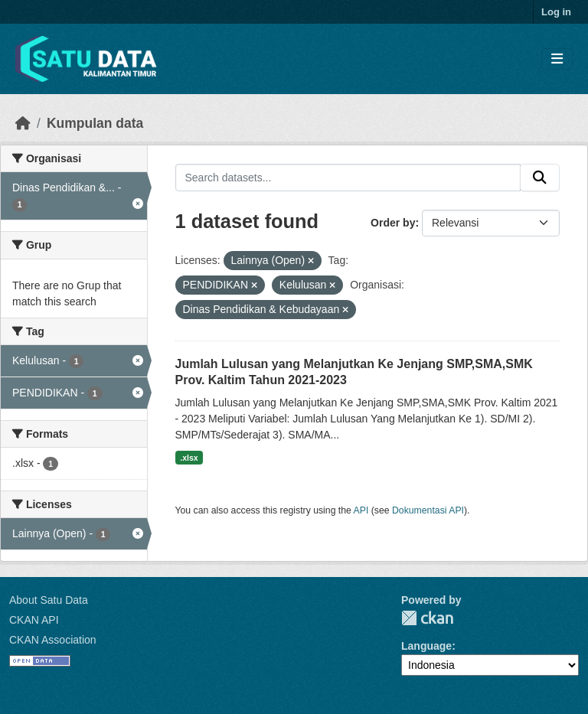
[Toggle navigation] (557, 59)
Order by (393, 223)
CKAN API (34, 620)
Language (426, 646)
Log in (556, 12)
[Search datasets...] (348, 178)
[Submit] (540, 178)
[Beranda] (23, 123)
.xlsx (189, 458)
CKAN (427, 618)
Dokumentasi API (428, 510)
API (361, 510)
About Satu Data (49, 600)
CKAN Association (53, 640)
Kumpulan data (95, 123)
